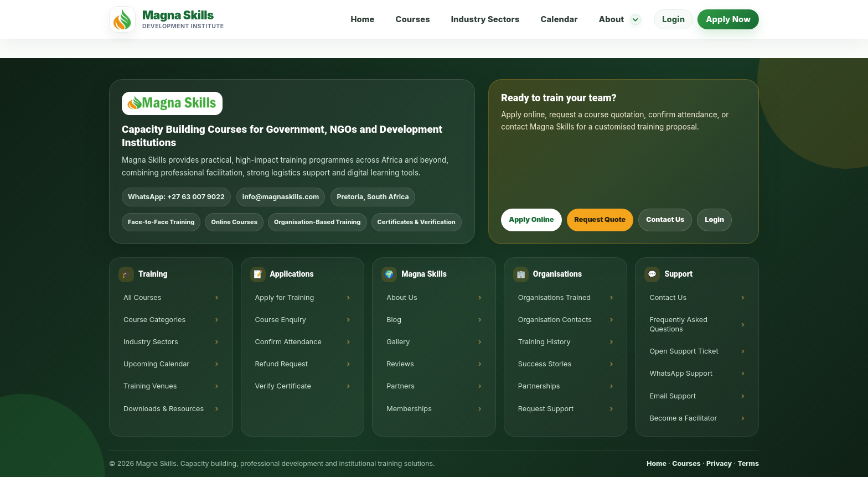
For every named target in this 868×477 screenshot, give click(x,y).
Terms (748, 463)
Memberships (409, 409)
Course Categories (154, 320)
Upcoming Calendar (156, 364)
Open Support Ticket (684, 351)
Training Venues (150, 386)
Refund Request (281, 364)
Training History (544, 342)
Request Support (546, 409)
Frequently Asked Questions (678, 324)
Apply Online (531, 219)
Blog (394, 320)
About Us (402, 297)
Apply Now (728, 19)
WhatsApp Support (681, 373)
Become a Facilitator (683, 418)
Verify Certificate (283, 386)
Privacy (719, 463)
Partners (401, 386)
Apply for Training (285, 297)
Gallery (398, 342)
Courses (413, 19)
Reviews (400, 364)
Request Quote (600, 219)
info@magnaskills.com (281, 197)
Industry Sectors (485, 19)
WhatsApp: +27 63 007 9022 (176, 197)
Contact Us (665, 219)
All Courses (142, 297)
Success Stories (545, 364)
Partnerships (539, 386)
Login (673, 19)
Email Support (673, 396)
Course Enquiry (281, 320)
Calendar (559, 19)
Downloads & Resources (164, 409)
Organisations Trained (554, 297)
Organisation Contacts (555, 320)
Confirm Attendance (288, 342)
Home (362, 19)
